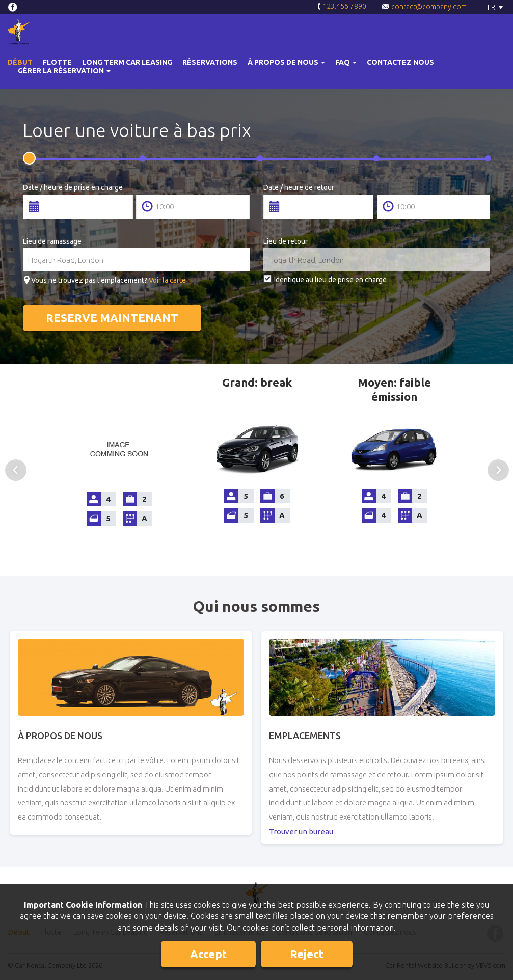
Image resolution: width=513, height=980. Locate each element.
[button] (286, 62)
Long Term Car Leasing (127, 62)
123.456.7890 (342, 7)
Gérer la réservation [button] (64, 71)
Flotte (57, 62)
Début (20, 62)
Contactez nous (400, 62)
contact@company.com (424, 7)
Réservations (210, 62)
